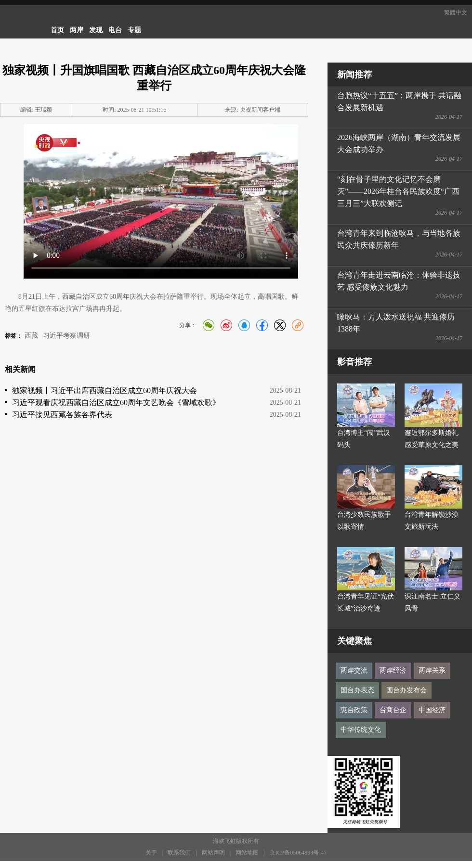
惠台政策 (354, 710)
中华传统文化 (361, 730)
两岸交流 (354, 670)
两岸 (77, 30)
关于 (151, 853)
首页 (57, 30)
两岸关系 (432, 670)
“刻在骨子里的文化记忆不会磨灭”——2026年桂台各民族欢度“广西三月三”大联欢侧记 (398, 191)
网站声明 (213, 853)
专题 (134, 30)
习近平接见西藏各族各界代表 (62, 415)
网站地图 (247, 853)
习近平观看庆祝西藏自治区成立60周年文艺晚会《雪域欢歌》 (116, 402)
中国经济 (432, 710)
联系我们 (179, 853)
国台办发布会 (406, 690)
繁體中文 (456, 13)
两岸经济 (393, 670)
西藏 (31, 336)
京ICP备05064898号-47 (298, 853)
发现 (96, 30)
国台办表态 (357, 690)
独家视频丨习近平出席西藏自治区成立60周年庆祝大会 (105, 390)
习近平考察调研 (66, 336)
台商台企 (393, 710)
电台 (115, 30)
